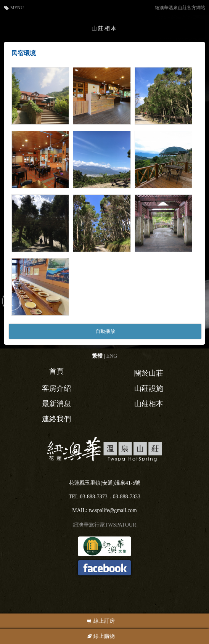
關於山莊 (149, 373)
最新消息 (56, 404)
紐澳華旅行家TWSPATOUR (104, 525)
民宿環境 (24, 53)
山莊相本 (149, 404)
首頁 (56, 371)
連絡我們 (56, 419)
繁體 (97, 356)
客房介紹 (56, 388)
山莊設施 (149, 388)
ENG (112, 356)
